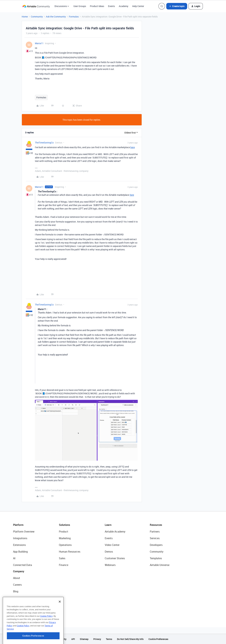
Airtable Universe (160, 565)
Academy (124, 6)
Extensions (19, 545)
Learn (108, 525)
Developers (156, 545)
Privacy (97, 639)
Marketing (65, 538)
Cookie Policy (46, 629)
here (133, 147)
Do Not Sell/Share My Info (130, 639)
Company (19, 571)
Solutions (64, 525)
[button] (177, 6)
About (17, 578)
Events (111, 6)
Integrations (20, 538)
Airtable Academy (115, 532)
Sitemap (84, 639)
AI (14, 558)
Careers (17, 585)
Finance (64, 565)
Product (64, 532)
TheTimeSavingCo (44, 143)
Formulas (74, 17)
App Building (20, 552)
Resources (156, 525)
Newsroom (19, 605)
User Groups (80, 6)
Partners (155, 532)
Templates (156, 558)
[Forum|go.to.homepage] (36, 6)
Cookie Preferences (158, 639)
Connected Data (23, 565)
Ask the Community (56, 17)
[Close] (60, 614)
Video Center (112, 545)
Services (155, 538)
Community (37, 17)
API (73, 639)
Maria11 (39, 43)
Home (25, 17)
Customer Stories (115, 558)
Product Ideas (97, 6)
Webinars (110, 565)
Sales (62, 558)
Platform (18, 525)
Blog (16, 591)
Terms (109, 639)
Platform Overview (24, 532)
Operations (65, 545)
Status (17, 598)
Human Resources (70, 552)
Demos (109, 552)
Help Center (138, 6)
